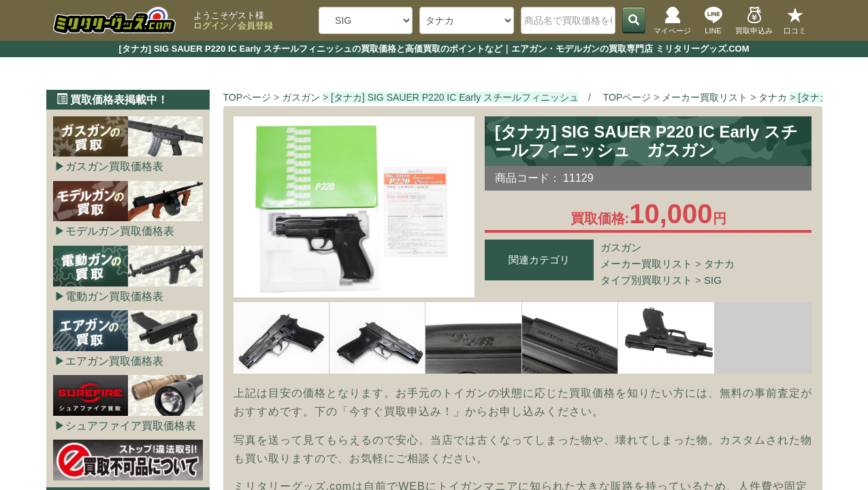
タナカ (719, 264)
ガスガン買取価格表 (114, 166)
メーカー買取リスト (646, 264)
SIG (713, 280)
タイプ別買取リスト (646, 280)
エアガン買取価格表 (114, 361)
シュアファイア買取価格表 (131, 426)
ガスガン (621, 247)
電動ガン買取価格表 (114, 296)
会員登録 (255, 26)
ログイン (211, 26)
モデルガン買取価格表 (120, 231)
